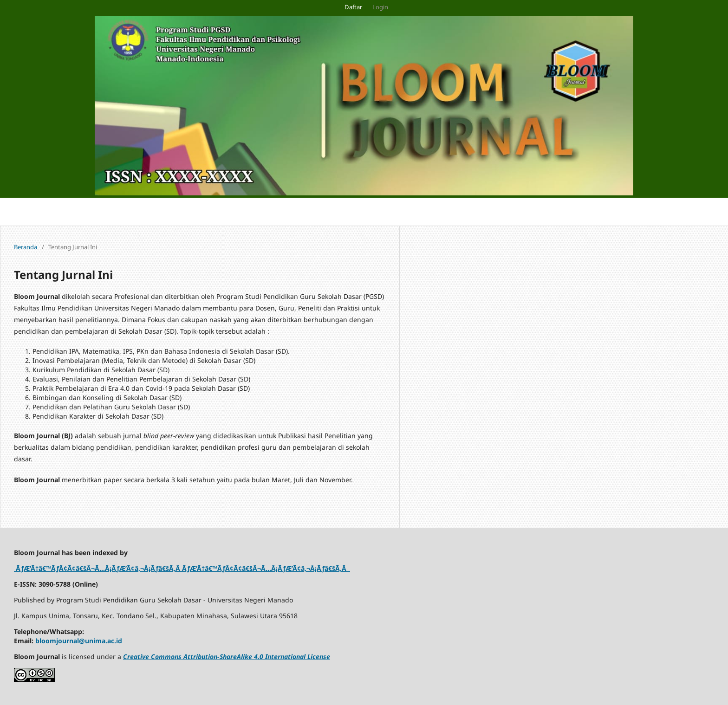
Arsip (179, 211)
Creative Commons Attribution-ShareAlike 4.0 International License (227, 656)
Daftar (353, 7)
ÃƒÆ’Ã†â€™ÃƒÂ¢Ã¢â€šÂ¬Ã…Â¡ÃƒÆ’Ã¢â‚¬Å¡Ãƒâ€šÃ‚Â (98, 568)
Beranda (26, 247)
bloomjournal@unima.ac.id (79, 641)
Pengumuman (27, 211)
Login (380, 7)
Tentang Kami (224, 211)
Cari (708, 211)
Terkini (145, 211)
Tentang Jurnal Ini (92, 211)
